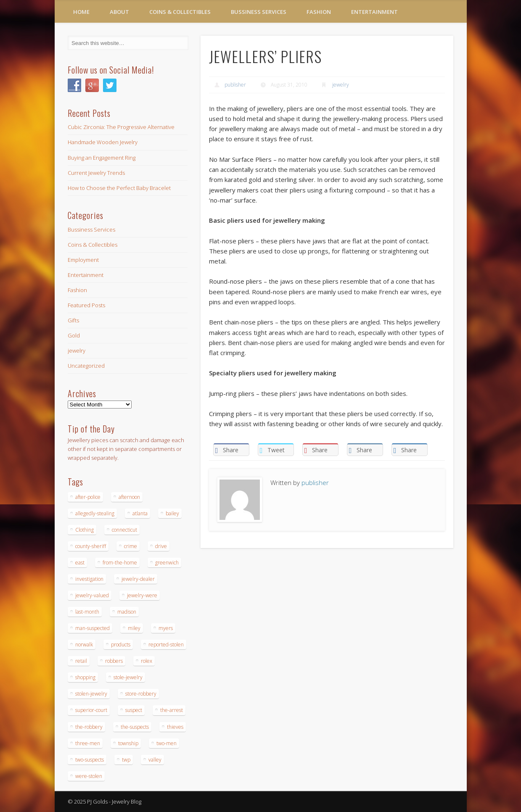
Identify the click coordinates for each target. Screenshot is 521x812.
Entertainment (374, 12)
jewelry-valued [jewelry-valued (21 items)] (92, 595)
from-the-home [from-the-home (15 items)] (120, 563)
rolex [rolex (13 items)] (147, 661)
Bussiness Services (259, 12)
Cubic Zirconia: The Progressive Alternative (121, 127)
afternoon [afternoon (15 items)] (129, 497)
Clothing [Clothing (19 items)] (85, 530)
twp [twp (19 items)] (126, 760)
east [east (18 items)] (80, 563)
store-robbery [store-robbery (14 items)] (141, 694)
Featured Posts (86, 305)
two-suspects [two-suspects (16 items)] (90, 760)
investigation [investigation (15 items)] (89, 579)
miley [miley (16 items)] (134, 628)
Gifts (73, 320)
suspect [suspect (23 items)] (134, 710)
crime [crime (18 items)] (131, 546)
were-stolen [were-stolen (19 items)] (89, 776)
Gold (74, 335)
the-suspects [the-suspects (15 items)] (135, 727)
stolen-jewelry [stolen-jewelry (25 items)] (91, 694)
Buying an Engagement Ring (102, 158)
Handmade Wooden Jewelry (103, 142)
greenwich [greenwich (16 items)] (167, 563)
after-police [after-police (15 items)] (88, 497)
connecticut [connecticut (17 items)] (124, 530)
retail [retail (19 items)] (81, 661)
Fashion (319, 12)
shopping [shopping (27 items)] (85, 677)
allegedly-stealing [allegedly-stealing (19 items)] (95, 513)
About (119, 12)
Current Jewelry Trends (96, 173)
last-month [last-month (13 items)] (87, 612)
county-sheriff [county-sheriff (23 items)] (91, 546)
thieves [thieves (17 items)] (175, 727)
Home (81, 12)
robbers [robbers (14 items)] (114, 661)
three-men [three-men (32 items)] (88, 743)
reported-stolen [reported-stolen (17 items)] (166, 645)
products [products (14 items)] (121, 645)
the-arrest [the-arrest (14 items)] (172, 710)
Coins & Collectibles (180, 12)
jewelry (341, 85)
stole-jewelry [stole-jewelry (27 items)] (128, 677)
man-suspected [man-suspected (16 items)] (93, 628)
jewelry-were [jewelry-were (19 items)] (142, 595)
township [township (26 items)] (128, 743)
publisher (235, 85)
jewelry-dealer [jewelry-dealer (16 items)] (138, 579)
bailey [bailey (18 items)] (172, 513)
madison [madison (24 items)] (127, 612)
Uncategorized (86, 366)
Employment (83, 260)
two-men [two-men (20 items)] (167, 743)
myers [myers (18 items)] (166, 628)
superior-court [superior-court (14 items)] (91, 710)
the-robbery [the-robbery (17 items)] (89, 727)
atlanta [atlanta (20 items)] (140, 513)
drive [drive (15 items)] (161, 546)
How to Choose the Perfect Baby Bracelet (119, 188)
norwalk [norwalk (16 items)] (84, 645)
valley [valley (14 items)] (155, 760)
